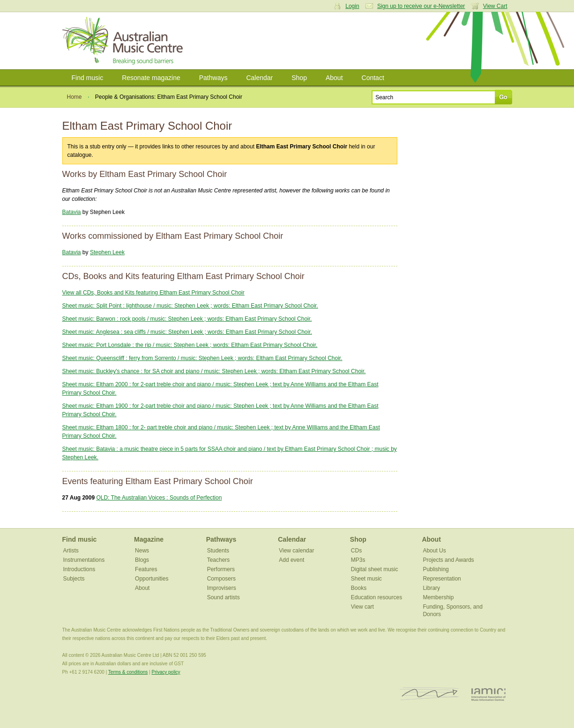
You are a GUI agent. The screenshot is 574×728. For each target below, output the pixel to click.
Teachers (219, 560)
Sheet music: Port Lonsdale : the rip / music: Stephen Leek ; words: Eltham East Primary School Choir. (190, 345)
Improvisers (222, 588)
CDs (356, 551)
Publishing (436, 569)
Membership (438, 597)
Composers (221, 579)
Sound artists (224, 597)
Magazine (149, 539)
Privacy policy (166, 672)
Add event (291, 560)
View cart (362, 607)
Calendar (259, 78)
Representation (442, 579)
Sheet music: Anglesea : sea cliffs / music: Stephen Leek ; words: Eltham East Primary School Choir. (187, 332)
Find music (88, 78)
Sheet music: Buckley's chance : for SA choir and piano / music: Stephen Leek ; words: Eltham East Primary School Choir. (214, 371)
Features (146, 569)
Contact (373, 78)
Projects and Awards (448, 560)
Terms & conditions (128, 672)
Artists (71, 551)
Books (359, 588)
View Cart (495, 6)
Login (352, 6)
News (142, 551)
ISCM (429, 694)
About (334, 78)
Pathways (213, 78)
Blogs (142, 560)
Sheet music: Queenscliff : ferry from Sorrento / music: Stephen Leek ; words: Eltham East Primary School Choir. (202, 358)
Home (75, 97)
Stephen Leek (107, 252)
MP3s (358, 560)
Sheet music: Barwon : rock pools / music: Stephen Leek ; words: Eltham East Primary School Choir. (187, 319)
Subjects (74, 579)
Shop (299, 78)
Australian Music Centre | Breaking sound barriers (124, 41)
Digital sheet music (375, 569)
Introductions (79, 569)
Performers (221, 569)
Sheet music (366, 579)
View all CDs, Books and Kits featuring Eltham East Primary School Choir (153, 293)
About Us (434, 551)
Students (218, 551)
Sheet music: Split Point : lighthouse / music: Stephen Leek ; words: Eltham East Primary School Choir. (190, 306)
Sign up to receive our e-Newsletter (421, 6)
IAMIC (488, 694)
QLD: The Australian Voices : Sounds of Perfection (159, 498)
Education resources (376, 597)
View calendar (296, 551)
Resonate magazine (151, 78)
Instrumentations (84, 560)
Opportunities (152, 579)
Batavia (72, 212)
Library (431, 588)
